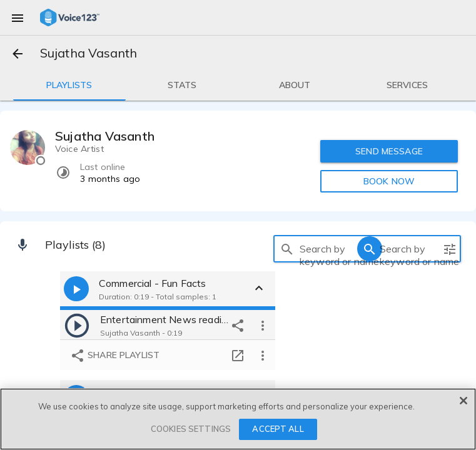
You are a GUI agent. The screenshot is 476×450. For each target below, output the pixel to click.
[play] (77, 325)
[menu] (18, 17)
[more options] (263, 325)
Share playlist (115, 356)
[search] (287, 249)
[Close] (463, 401)
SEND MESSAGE (390, 151)
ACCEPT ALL (278, 429)
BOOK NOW (389, 181)
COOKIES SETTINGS (191, 429)
